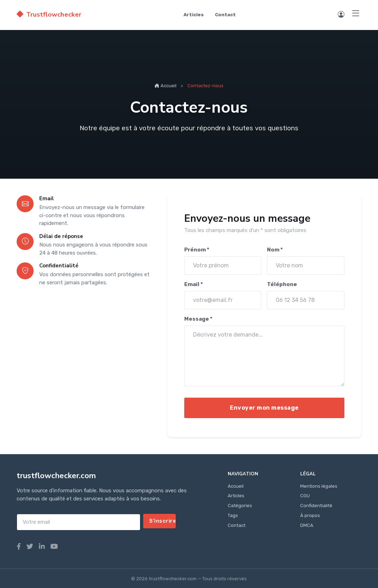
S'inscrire (162, 521)
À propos (310, 515)
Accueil (165, 85)
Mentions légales (319, 486)
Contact (225, 15)
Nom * (275, 250)
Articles (194, 15)
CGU (305, 496)
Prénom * (197, 250)
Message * (198, 319)
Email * (194, 284)
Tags (233, 515)
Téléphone (282, 284)
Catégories (240, 506)
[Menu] (356, 14)
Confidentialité (316, 506)
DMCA (307, 525)
